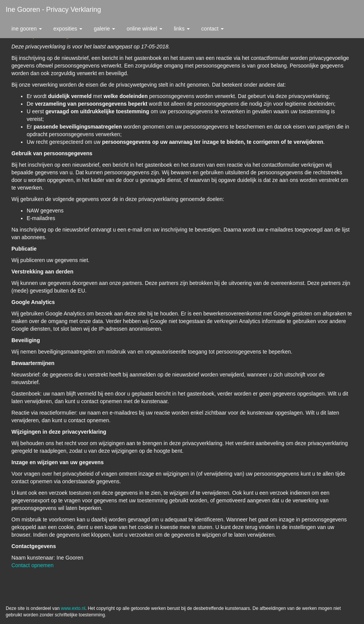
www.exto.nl (73, 608)
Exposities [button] (68, 29)
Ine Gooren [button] (27, 29)
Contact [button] (212, 29)
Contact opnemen (33, 565)
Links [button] (182, 29)
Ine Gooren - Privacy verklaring (53, 10)
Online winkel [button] (144, 29)
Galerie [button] (104, 29)
